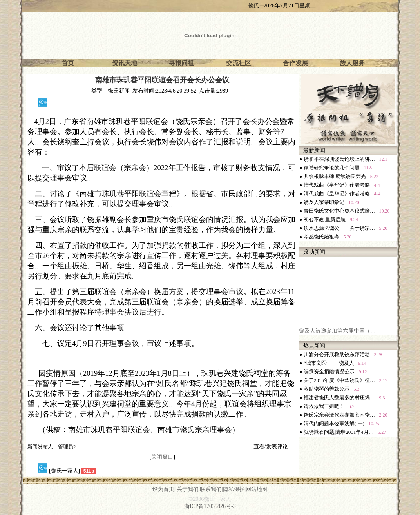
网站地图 (257, 489)
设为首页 (163, 489)
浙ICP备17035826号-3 (210, 506)
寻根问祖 (181, 63)
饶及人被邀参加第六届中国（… (337, 332)
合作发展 (295, 63)
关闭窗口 (162, 457)
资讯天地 (125, 63)
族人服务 (352, 63)
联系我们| (211, 489)
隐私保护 (234, 489)
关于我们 (188, 489)
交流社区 (239, 63)
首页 (68, 63)
